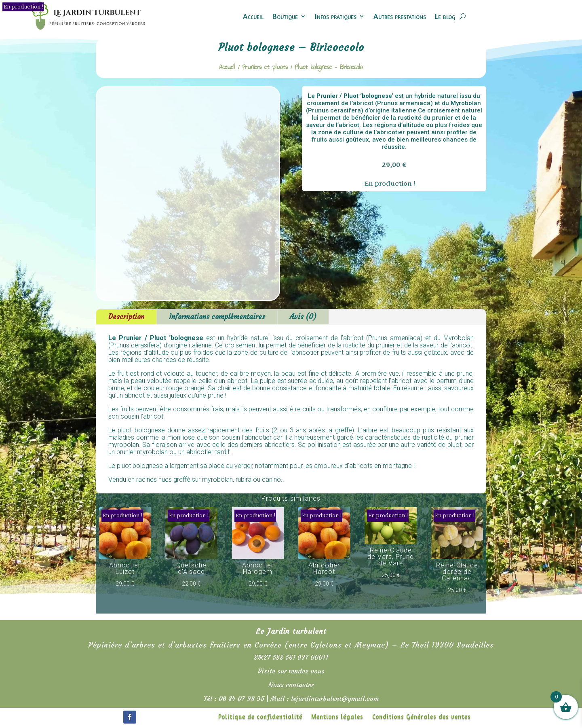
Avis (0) (303, 317)
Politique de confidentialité (260, 717)
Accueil (253, 16)
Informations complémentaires (217, 317)
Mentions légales (337, 717)
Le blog (445, 16)
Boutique (285, 16)
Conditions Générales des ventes (422, 717)
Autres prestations (400, 16)
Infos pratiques (336, 16)
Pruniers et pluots (265, 67)
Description (126, 317)
